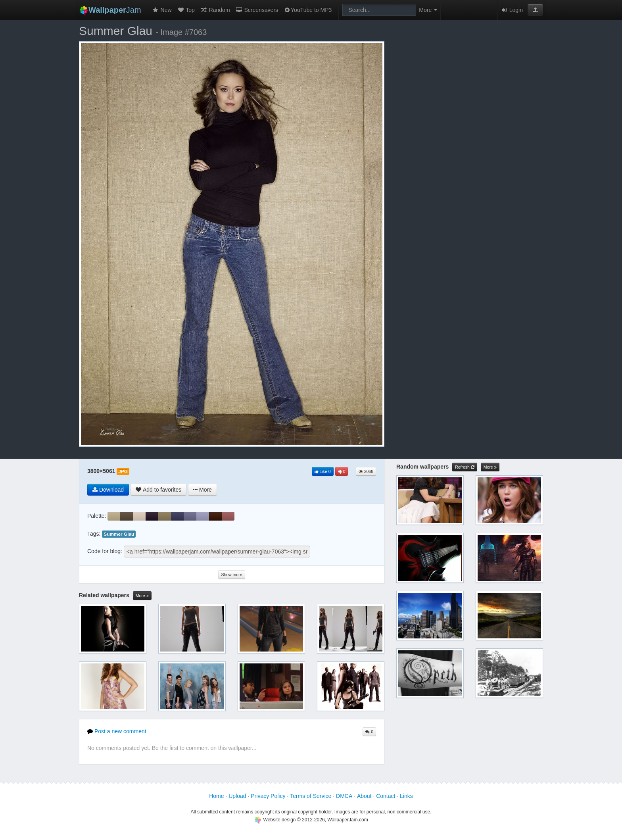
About (364, 796)
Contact (386, 796)
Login (512, 10)
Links (406, 796)
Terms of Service (311, 796)
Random (215, 10)
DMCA (344, 796)
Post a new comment (117, 731)
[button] (535, 10)
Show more (231, 575)
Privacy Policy (268, 796)
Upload (237, 796)
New (162, 10)
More (142, 596)
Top (186, 10)
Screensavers (257, 10)
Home (216, 796)
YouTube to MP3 (308, 10)
